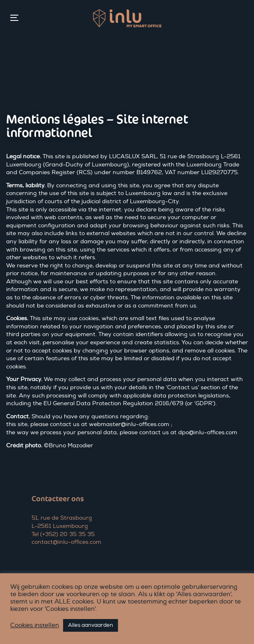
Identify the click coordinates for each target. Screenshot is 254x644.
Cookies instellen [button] (35, 626)
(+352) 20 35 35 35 (67, 534)
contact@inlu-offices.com (66, 542)
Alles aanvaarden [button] (91, 625)
